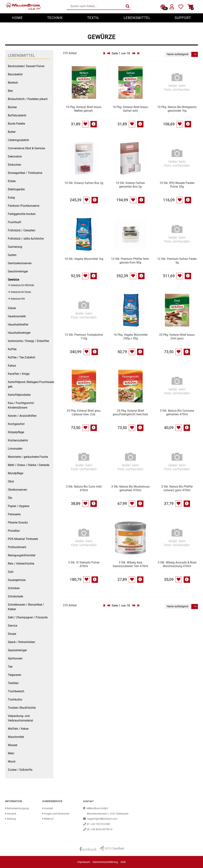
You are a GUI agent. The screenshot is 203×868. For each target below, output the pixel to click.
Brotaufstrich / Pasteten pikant (28, 99)
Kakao (12, 366)
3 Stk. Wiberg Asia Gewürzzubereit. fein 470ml (130, 564)
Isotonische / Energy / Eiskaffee (28, 341)
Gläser (12, 308)
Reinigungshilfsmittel (22, 555)
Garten (12, 255)
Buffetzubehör (17, 115)
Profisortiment (17, 547)
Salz (11, 572)
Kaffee (12, 349)
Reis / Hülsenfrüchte (21, 564)
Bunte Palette (16, 124)
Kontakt (48, 808)
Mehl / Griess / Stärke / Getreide (29, 465)
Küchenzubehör (18, 440)
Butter (12, 132)
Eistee (12, 181)
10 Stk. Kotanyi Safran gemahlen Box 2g (130, 185)
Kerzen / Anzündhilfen (22, 416)
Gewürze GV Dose (21, 292)
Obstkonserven (17, 490)
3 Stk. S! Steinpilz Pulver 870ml (84, 564)
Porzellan (14, 531)
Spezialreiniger (17, 650)
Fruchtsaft (15, 222)
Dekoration (15, 156)
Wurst (12, 762)
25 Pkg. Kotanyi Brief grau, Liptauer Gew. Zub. (84, 412)
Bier (10, 91)
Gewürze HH (18, 299)
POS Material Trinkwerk (23, 539)
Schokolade (15, 596)
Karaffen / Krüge (19, 374)
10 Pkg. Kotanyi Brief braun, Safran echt (130, 109)
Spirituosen (15, 658)
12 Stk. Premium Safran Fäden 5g (177, 261)
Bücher (12, 107)
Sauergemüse (17, 580)
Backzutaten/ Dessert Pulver (26, 66)
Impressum (84, 862)
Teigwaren (15, 675)
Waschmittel (16, 737)
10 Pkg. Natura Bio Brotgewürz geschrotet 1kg (177, 109)
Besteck (13, 83)
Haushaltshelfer (18, 325)
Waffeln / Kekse (18, 729)
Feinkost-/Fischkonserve (24, 206)
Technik (55, 18)
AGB (123, 862)
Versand (11, 814)
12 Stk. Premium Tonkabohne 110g (84, 337)
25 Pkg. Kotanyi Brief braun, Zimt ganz (177, 337)
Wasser (13, 745)
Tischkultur (15, 699)
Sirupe (12, 634)
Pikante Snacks (18, 522)
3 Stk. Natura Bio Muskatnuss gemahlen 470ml (130, 488)
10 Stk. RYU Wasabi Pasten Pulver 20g (177, 185)
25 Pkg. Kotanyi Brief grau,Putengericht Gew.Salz (130, 412)
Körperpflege (16, 432)
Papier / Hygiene (19, 506)
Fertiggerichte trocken (22, 214)
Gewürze (13, 280)
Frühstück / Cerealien (22, 230)
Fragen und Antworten (56, 814)
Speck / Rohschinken (21, 642)
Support (183, 18)
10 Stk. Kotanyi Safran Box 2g (84, 183)
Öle (10, 498)
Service (13, 626)
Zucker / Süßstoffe (20, 770)
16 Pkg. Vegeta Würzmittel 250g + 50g (130, 337)
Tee (10, 667)
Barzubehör (15, 74)
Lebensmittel (137, 18)
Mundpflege (16, 473)
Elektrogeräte (16, 189)
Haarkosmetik (17, 316)
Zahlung (11, 819)
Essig (11, 198)
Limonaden (15, 449)
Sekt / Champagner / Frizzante (28, 617)
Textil (93, 18)
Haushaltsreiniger (19, 333)
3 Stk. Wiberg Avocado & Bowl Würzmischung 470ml (177, 564)
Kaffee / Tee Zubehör (22, 357)
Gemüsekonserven (20, 263)
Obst (11, 481)
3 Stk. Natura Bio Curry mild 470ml (84, 488)
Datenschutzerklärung (105, 862)
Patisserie (14, 514)
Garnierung (15, 247)
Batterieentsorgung (17, 808)
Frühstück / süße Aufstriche (26, 239)
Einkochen (15, 165)
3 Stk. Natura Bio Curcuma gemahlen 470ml (177, 412)
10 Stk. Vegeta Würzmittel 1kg (84, 259)
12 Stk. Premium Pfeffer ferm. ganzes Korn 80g (130, 261)
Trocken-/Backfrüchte (22, 708)
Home (17, 18)
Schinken (14, 588)
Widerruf (48, 819)
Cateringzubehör (18, 140)
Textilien (13, 683)
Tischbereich (16, 691)
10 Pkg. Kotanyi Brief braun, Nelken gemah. (84, 109)
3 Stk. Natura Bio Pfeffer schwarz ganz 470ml (177, 488)
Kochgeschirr (16, 424)
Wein (11, 753)
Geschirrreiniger (18, 271)
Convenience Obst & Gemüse (26, 148)
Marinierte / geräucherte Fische (28, 457)
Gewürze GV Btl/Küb (22, 285)
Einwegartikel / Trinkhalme (25, 173)
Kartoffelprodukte (19, 395)
